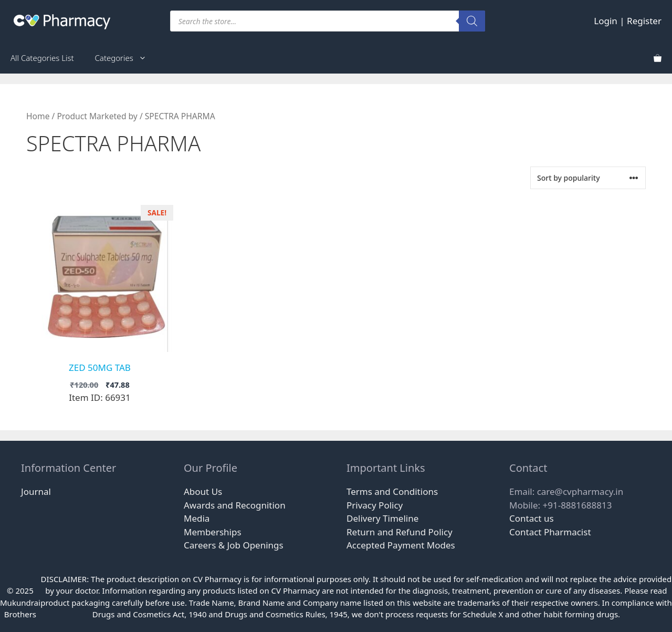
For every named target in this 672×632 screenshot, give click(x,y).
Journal (36, 491)
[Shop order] (588, 178)
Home (38, 116)
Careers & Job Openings (234, 545)
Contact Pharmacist (550, 532)
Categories (126, 58)
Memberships (213, 532)
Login (606, 21)
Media (197, 518)
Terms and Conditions (392, 491)
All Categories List (42, 58)
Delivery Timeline (382, 518)
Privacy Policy (375, 505)
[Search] (472, 21)
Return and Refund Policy (400, 532)
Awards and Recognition (235, 505)
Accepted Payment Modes (401, 545)
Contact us (532, 518)
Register (644, 21)
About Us (203, 491)
